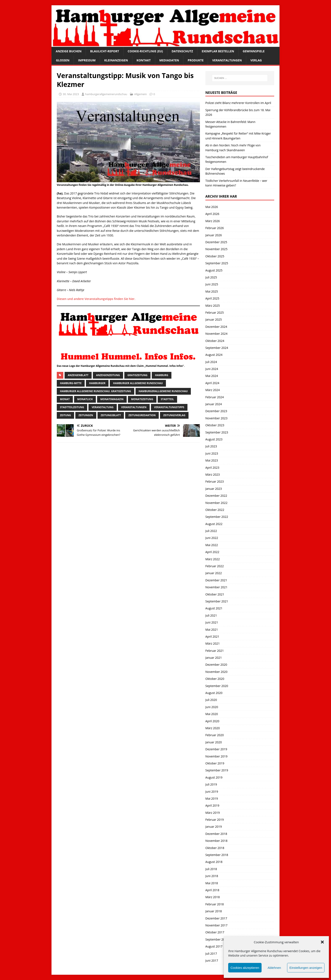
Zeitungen (86, 415)
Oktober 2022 (215, 510)
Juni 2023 (212, 453)
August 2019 (214, 777)
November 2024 (216, 334)
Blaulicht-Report (105, 51)
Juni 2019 (212, 792)
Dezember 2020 (216, 665)
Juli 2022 (211, 531)
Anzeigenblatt (78, 375)
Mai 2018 (212, 883)
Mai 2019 (212, 798)
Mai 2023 (212, 460)
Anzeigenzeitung (108, 375)
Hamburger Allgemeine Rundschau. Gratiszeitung (96, 391)
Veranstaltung (103, 407)
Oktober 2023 (215, 425)
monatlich (85, 399)
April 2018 (212, 890)
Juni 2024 (212, 369)
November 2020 (216, 672)
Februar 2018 (215, 904)
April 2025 (212, 298)
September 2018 (217, 855)
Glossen (63, 60)
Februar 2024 (215, 397)
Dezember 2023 (216, 411)
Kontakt (144, 60)
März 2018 (213, 897)
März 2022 (213, 559)
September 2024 (217, 348)
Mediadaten (169, 60)
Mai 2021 (212, 630)
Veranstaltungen (227, 60)
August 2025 (214, 270)
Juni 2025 (212, 284)
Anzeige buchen (69, 51)
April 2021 (212, 636)
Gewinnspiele (254, 51)
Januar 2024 (214, 404)
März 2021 (213, 643)
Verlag (256, 60)
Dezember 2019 (216, 749)
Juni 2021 (212, 622)
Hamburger (97, 383)
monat (65, 399)
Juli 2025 (211, 277)
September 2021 (217, 601)
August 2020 (214, 693)
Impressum (87, 60)
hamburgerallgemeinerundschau (106, 94)
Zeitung (65, 415)
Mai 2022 (212, 545)
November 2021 (216, 587)
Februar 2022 (215, 566)
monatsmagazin (112, 399)
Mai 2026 (212, 207)
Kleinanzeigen (116, 60)
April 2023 (212, 468)
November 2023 (216, 418)
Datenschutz (182, 51)
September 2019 (217, 770)
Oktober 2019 (215, 763)
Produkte (196, 60)
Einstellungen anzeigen (306, 968)
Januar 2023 (214, 489)
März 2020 (213, 728)
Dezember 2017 (216, 918)
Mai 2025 (212, 291)
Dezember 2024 (216, 327)
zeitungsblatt (111, 415)
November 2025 (216, 249)
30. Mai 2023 (71, 94)
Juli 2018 (211, 869)
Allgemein (141, 94)
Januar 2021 (214, 658)
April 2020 (212, 721)
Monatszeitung (142, 399)
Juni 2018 (212, 876)
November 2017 (216, 925)
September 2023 (217, 432)
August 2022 (214, 524)
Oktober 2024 (215, 341)
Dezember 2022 (216, 496)
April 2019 (212, 805)
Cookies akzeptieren (245, 968)
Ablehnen (274, 968)
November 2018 (216, 841)
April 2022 (212, 552)
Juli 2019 (211, 784)
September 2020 (217, 686)
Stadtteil (167, 399)
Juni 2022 (212, 538)
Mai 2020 (212, 714)
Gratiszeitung (138, 375)
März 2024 (213, 390)
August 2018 (214, 862)
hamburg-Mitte (71, 383)
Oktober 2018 (215, 848)
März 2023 (213, 474)
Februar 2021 (215, 651)
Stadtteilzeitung (72, 407)
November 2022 (216, 503)
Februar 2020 (215, 735)
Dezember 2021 (216, 580)
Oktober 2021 (215, 594)
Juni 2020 (212, 707)
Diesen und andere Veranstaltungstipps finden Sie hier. (96, 299)
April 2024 (212, 383)
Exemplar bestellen (218, 51)
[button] (322, 942)
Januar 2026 (214, 235)
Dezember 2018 (216, 834)
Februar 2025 (215, 312)
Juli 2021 (211, 615)
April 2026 (212, 214)
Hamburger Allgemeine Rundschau (138, 383)
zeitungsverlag (174, 415)
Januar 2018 (214, 911)
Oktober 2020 (215, 679)
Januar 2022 (214, 573)
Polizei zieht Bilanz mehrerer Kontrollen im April (238, 103)
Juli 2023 (211, 446)
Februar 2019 (215, 820)
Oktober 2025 (215, 256)
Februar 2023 (215, 481)
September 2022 (217, 517)
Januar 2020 (214, 742)
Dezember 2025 (216, 242)
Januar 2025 (214, 319)
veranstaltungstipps (169, 407)
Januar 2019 (214, 827)
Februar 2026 (215, 228)
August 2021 (214, 608)
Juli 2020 (211, 700)
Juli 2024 (211, 362)
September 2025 (217, 263)
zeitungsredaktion (142, 415)
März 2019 (213, 813)
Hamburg (162, 375)
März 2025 (213, 306)
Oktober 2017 (215, 932)
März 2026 (213, 221)
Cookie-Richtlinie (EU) (145, 51)
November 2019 (216, 756)
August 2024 (214, 355)
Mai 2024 (212, 376)
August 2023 (214, 439)
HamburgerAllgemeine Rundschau (163, 391)
